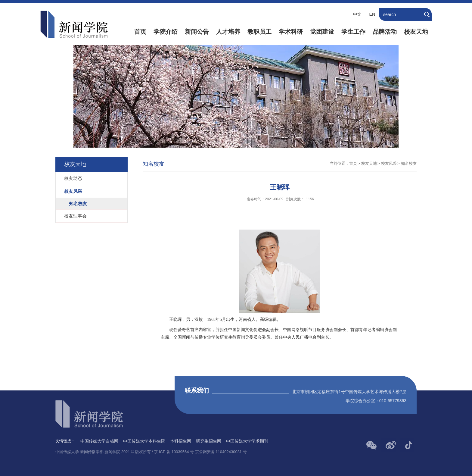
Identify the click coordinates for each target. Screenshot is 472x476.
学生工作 (353, 32)
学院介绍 (166, 32)
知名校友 (409, 163)
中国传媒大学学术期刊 (247, 441)
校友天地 (416, 32)
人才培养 (228, 32)
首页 (140, 32)
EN (372, 14)
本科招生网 (181, 441)
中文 (357, 14)
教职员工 (259, 32)
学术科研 (291, 32)
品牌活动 (385, 32)
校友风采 (389, 163)
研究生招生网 (209, 441)
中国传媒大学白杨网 (99, 441)
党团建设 (322, 32)
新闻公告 (197, 32)
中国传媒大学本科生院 (144, 441)
